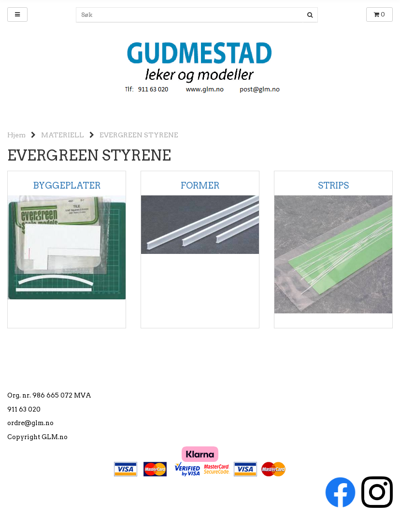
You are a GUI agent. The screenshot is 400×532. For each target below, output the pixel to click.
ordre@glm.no (30, 423)
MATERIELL (63, 135)
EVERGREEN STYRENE (139, 135)
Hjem (16, 135)
